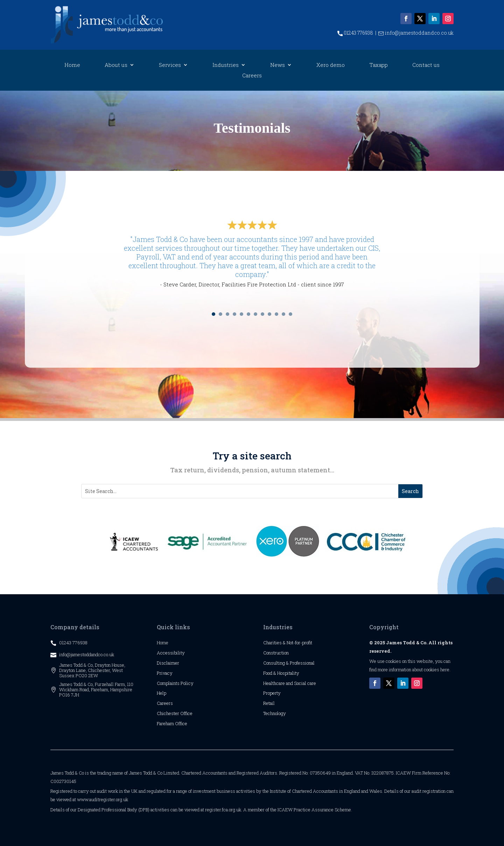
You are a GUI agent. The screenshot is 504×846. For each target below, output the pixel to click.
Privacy (165, 673)
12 (290, 314)
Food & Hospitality (281, 673)
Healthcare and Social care (290, 683)
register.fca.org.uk (223, 810)
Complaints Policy (175, 683)
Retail (269, 703)
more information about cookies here (414, 670)
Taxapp (379, 65)
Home (72, 65)
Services (170, 65)
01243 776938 (355, 33)
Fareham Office (172, 723)
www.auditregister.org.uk (103, 799)
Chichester (169, 713)
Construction (276, 653)
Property (272, 693)
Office (186, 713)
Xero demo (331, 65)
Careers (252, 76)
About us (116, 65)
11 (283, 314)
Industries (226, 65)
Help (162, 693)
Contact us (426, 65)
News (278, 65)
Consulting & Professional (289, 663)
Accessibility (171, 653)
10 (276, 314)
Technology (275, 713)
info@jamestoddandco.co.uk (416, 33)
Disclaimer (168, 663)
